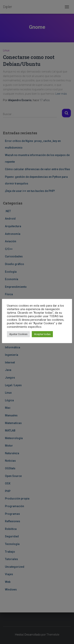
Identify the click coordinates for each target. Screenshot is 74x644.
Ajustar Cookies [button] (18, 334)
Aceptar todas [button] (42, 334)
